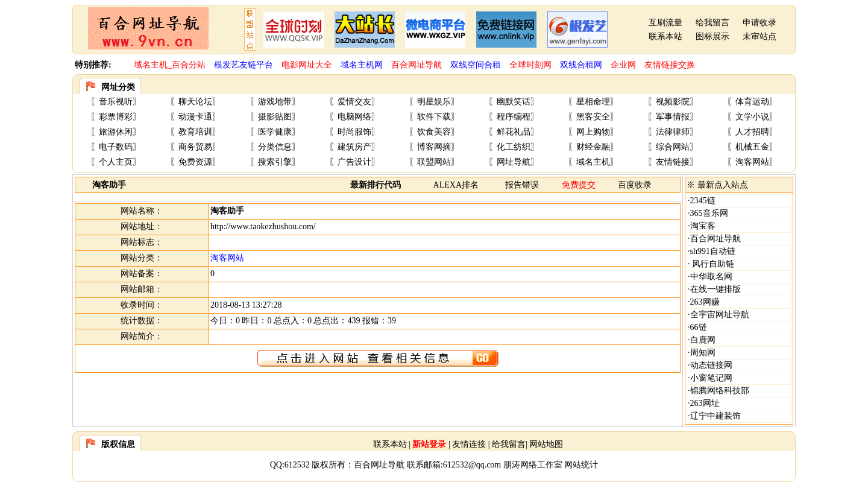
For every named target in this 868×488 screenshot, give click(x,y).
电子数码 (116, 147)
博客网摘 (434, 147)
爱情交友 (354, 102)
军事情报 (673, 117)
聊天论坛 (195, 102)
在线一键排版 (715, 289)
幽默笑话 (514, 102)
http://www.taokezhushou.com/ (263, 227)
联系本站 (665, 36)
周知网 (703, 353)
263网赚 (705, 302)
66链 (699, 327)
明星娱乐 (434, 102)
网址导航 (514, 162)
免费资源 (195, 162)
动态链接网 (711, 365)
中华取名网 (711, 277)
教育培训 (195, 132)
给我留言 (712, 23)
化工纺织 (514, 147)
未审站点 (759, 36)
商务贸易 (195, 147)
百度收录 (635, 185)
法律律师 (673, 132)
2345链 (703, 201)
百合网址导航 (715, 239)
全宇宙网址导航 (720, 315)
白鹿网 (703, 340)
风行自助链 (712, 264)
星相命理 (593, 102)
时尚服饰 (354, 132)
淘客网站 (752, 162)
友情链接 (673, 162)
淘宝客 (703, 226)
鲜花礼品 (514, 132)
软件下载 (434, 117)
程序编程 (514, 117)
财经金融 (593, 147)
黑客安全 (593, 117)
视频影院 (673, 102)
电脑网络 (354, 117)
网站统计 (581, 465)
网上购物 (593, 132)
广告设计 (354, 162)
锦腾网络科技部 (720, 391)
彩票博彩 (116, 117)
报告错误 (522, 185)
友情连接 (469, 444)
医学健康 (275, 132)
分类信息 (275, 147)
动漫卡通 (195, 117)
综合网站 (673, 147)
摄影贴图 (275, 117)
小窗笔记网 (711, 378)
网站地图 (546, 444)
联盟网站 (434, 162)
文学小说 (752, 117)
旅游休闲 (116, 132)
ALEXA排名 (456, 185)
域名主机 (593, 162)
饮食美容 (434, 132)
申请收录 (759, 23)
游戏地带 (275, 102)
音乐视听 (116, 102)
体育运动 (752, 102)
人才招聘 (752, 132)
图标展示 (712, 36)
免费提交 (579, 185)
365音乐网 (709, 213)
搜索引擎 (275, 162)
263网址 (705, 403)
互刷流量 (665, 23)
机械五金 (752, 147)
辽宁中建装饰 (715, 416)
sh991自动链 (713, 251)
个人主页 (116, 162)
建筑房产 (354, 147)
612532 (297, 465)
